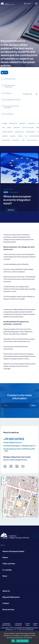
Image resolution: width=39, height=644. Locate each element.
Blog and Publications (11, 597)
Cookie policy (35, 624)
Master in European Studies (13, 551)
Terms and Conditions (18, 624)
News (5, 576)
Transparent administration (6, 624)
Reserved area (8, 609)
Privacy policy (28, 624)
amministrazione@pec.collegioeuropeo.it (20, 446)
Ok (13, 641)
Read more (11, 210)
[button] (20, 497)
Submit (33, 405)
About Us (6, 591)
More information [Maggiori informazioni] (22, 641)
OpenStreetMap (34, 517)
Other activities (9, 564)
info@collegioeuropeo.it (13, 442)
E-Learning (7, 570)
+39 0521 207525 (14, 439)
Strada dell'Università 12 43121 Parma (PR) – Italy (19, 450)
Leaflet (25, 517)
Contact (6, 603)
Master (5, 557)
